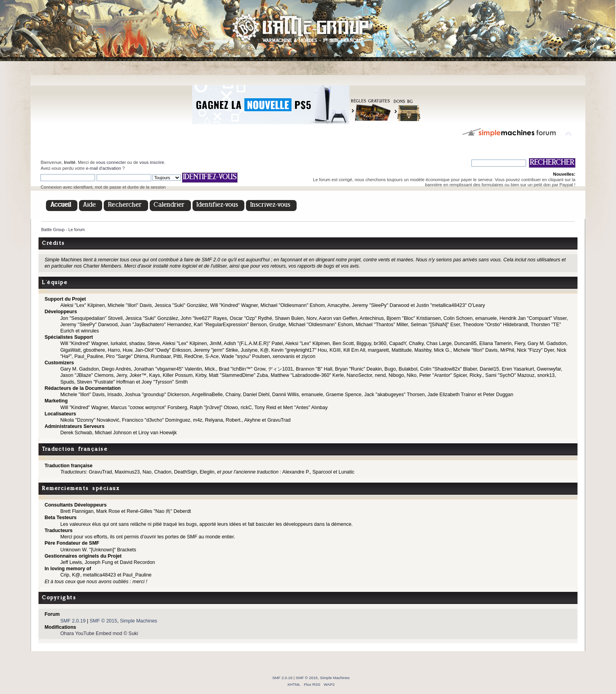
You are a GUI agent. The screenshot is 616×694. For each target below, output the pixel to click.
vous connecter (111, 162)
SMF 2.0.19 (73, 621)
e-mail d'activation (104, 168)
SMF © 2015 (103, 621)
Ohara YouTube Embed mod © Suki (99, 633)
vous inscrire (152, 162)
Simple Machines (138, 621)
